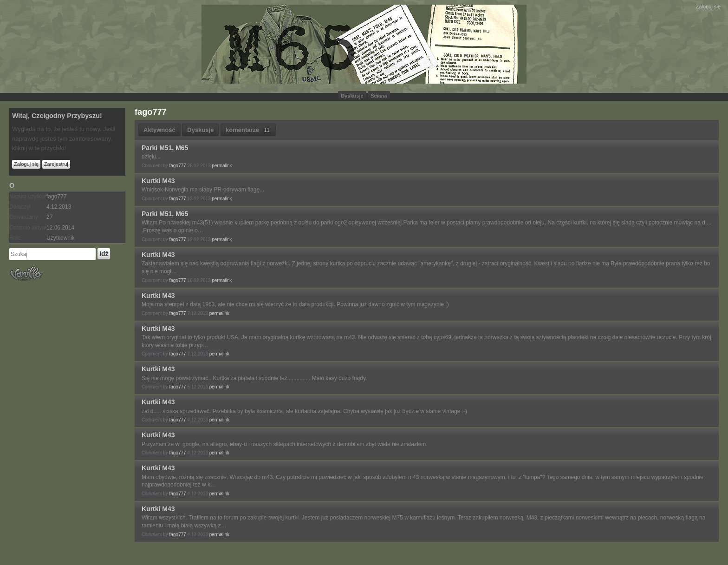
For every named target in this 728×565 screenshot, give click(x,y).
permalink (222, 166)
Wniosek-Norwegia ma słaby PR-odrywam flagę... (203, 190)
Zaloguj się (708, 7)
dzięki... (151, 157)
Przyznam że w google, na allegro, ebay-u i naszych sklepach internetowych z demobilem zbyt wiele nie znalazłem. (285, 444)
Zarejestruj (56, 164)
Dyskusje (352, 96)
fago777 (177, 166)
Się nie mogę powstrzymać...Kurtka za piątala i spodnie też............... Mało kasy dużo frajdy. (254, 378)
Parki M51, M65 (165, 148)
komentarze (248, 130)
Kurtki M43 (158, 181)
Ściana (379, 96)
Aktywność (159, 130)
